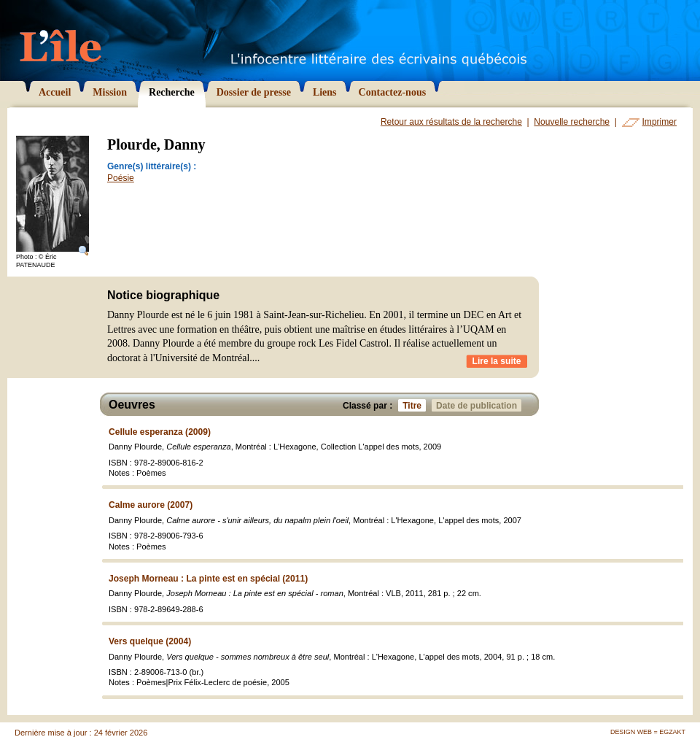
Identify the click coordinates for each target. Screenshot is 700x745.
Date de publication (479, 405)
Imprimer (660, 122)
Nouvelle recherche (572, 122)
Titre (414, 405)
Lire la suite (497, 361)
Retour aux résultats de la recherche (451, 122)
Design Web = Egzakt (648, 732)
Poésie (121, 178)
